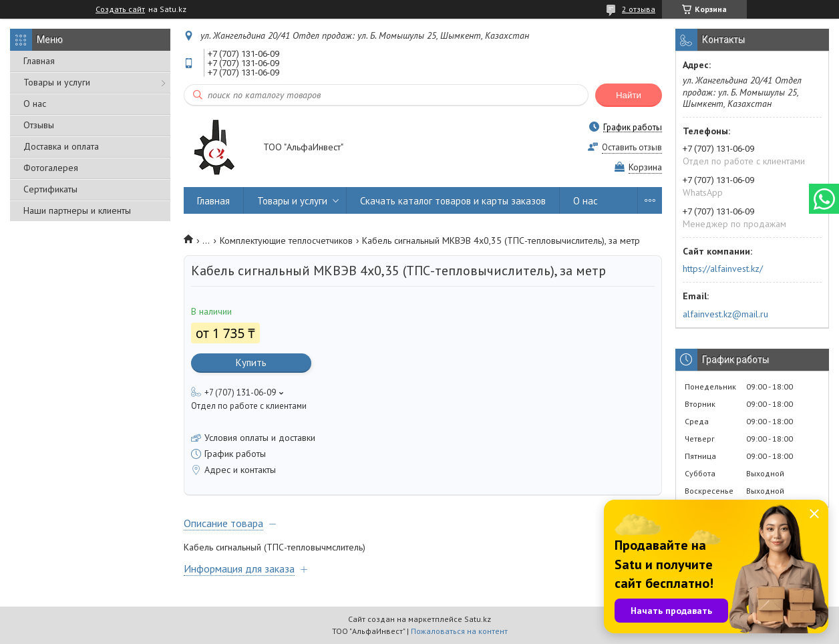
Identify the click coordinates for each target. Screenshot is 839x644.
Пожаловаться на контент (459, 631)
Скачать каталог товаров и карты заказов (453, 201)
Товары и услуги (57, 82)
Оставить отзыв (632, 147)
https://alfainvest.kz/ (723, 269)
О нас (35, 104)
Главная (39, 61)
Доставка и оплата (61, 146)
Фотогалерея (51, 168)
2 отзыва (639, 9)
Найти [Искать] (629, 95)
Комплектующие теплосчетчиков (286, 240)
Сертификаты (50, 189)
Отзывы (39, 125)
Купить (251, 362)
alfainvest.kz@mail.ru (725, 314)
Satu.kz (478, 619)
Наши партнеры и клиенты (77, 210)
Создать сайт (120, 9)
